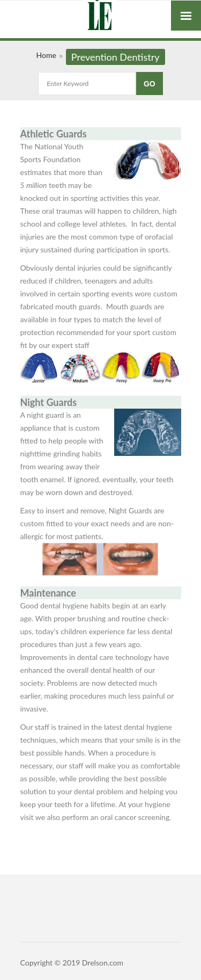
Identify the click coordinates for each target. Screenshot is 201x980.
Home (46, 55)
